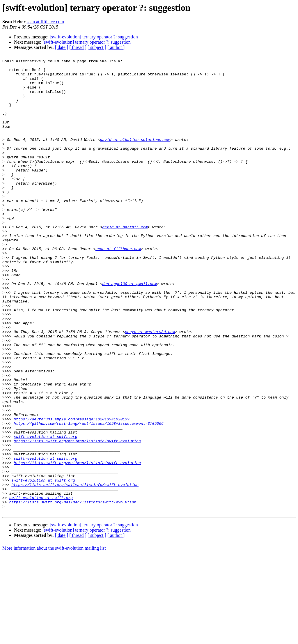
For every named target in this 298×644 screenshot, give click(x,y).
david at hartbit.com (125, 261)
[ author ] (116, 47)
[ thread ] (78, 47)
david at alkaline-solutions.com (135, 156)
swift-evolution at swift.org (45, 512)
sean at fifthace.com (45, 22)
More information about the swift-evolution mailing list (54, 639)
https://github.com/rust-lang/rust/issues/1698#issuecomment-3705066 (89, 497)
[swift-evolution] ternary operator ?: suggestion (94, 37)
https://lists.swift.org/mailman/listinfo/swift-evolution (77, 518)
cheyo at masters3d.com (150, 387)
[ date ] (62, 47)
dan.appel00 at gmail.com (129, 329)
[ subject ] (97, 47)
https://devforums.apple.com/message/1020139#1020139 (72, 491)
